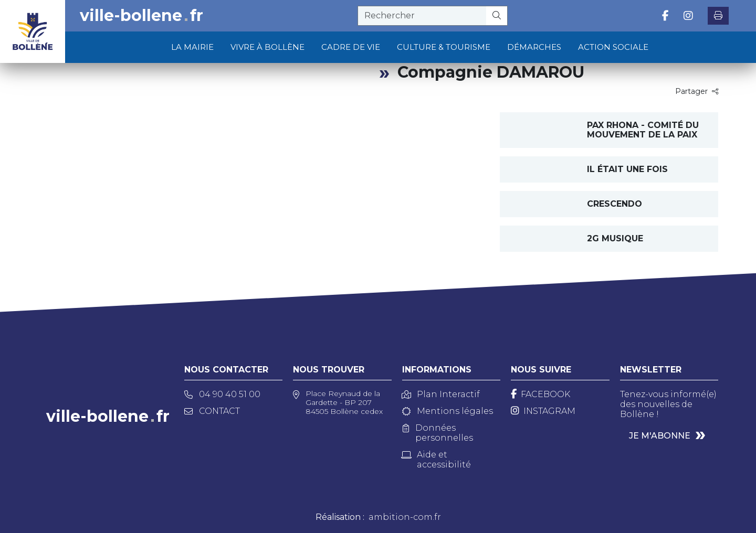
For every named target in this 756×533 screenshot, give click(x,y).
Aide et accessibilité (437, 460)
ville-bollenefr (141, 16)
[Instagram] (543, 411)
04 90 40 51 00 (222, 394)
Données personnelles (438, 433)
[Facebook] (540, 394)
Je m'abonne (660, 436)
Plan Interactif (441, 394)
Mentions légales (448, 411)
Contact (212, 411)
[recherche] (422, 16)
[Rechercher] (497, 16)
